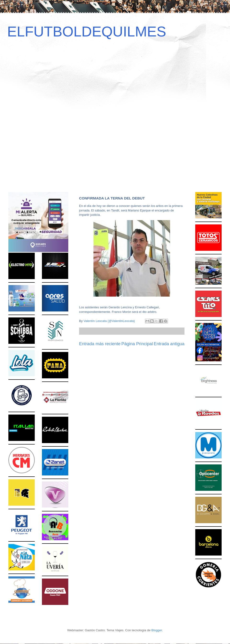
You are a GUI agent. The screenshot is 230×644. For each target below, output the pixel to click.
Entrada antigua (169, 344)
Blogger (157, 630)
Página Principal (137, 344)
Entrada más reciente (100, 344)
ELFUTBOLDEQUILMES (87, 32)
